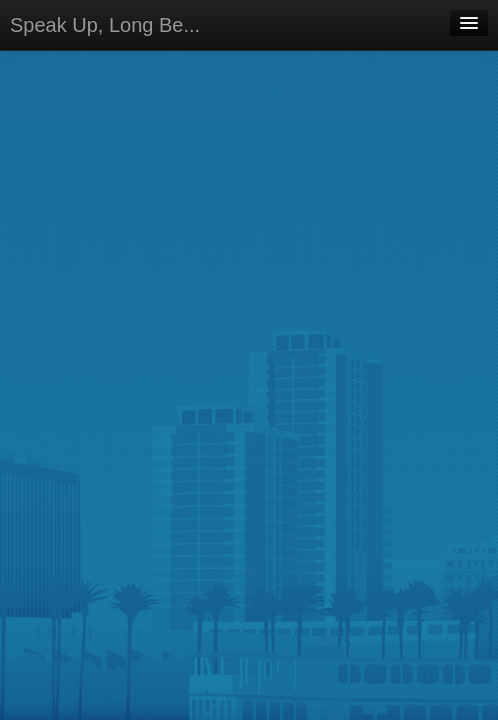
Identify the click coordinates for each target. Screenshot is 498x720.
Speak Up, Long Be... (105, 25)
